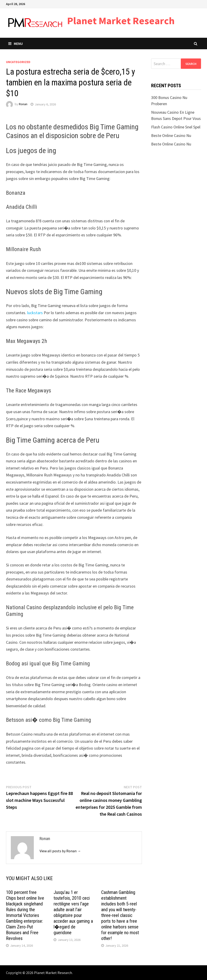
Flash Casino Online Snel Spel (176, 127)
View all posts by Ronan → (60, 851)
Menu (16, 43)
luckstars (35, 313)
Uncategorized (18, 62)
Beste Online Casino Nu (171, 135)
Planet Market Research (121, 21)
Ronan (23, 104)
